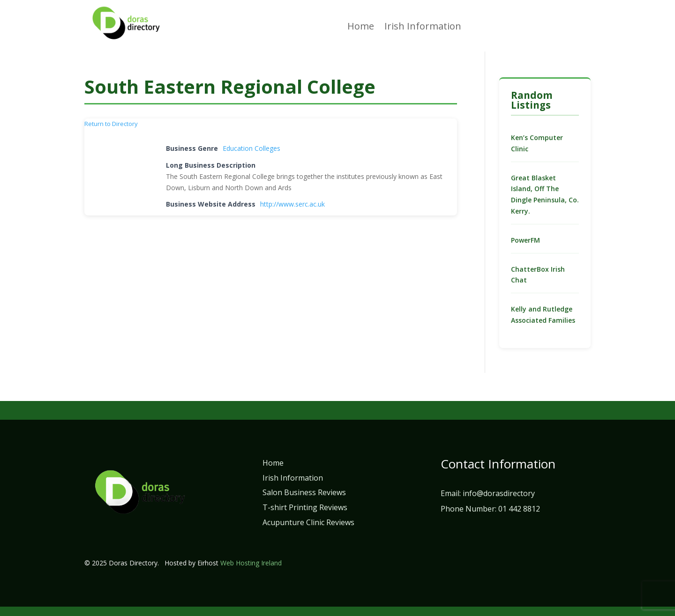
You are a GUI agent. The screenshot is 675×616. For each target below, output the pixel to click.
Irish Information (423, 28)
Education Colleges (251, 148)
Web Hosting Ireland (251, 563)
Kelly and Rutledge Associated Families (543, 315)
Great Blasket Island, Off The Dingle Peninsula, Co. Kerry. (545, 194)
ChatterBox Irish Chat (538, 275)
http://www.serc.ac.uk (292, 204)
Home (361, 28)
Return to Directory (111, 124)
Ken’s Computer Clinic (537, 143)
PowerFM (525, 240)
